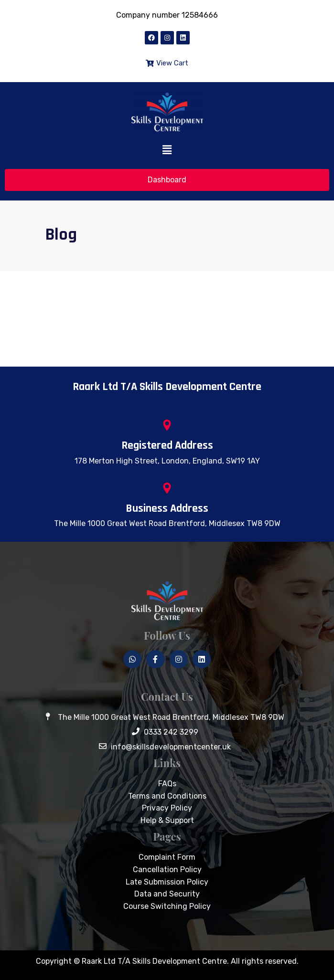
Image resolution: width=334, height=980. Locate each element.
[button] (167, 150)
